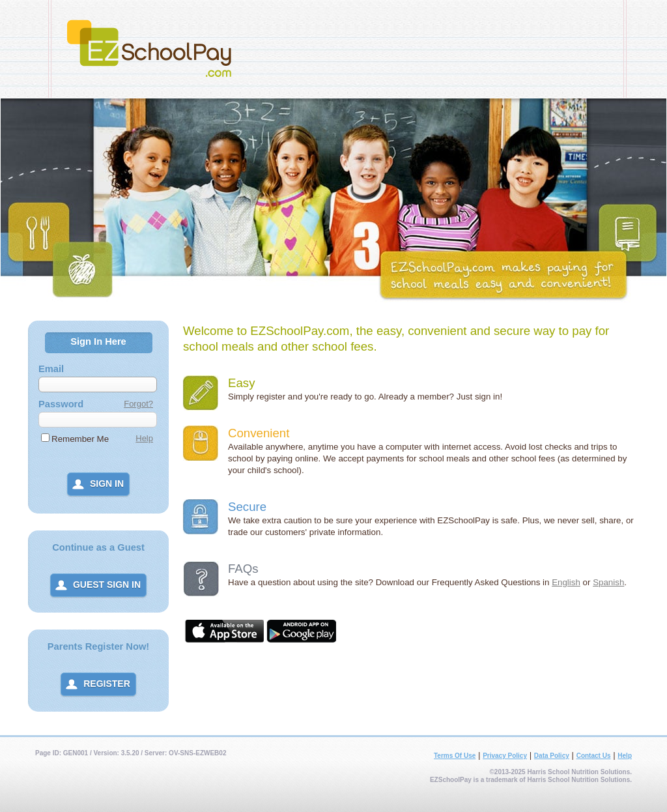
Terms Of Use (455, 756)
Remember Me (80, 439)
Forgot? (138, 404)
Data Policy (552, 756)
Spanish (608, 582)
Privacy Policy (505, 756)
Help (144, 438)
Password (61, 404)
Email (51, 369)
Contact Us (594, 756)
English (566, 582)
